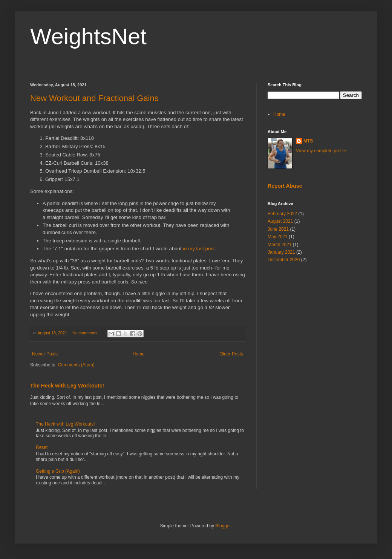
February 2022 (282, 214)
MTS (308, 141)
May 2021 (278, 237)
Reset (42, 447)
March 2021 (279, 245)
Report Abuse (285, 186)
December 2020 (284, 260)
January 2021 (281, 252)
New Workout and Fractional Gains (94, 98)
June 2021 (278, 229)
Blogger (223, 526)
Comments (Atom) (76, 365)
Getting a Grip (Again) (58, 471)
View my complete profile (321, 151)
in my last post (199, 249)
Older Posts (231, 354)
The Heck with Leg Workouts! (67, 386)
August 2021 (280, 221)
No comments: (86, 333)
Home (139, 354)
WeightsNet (88, 36)
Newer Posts (45, 354)
